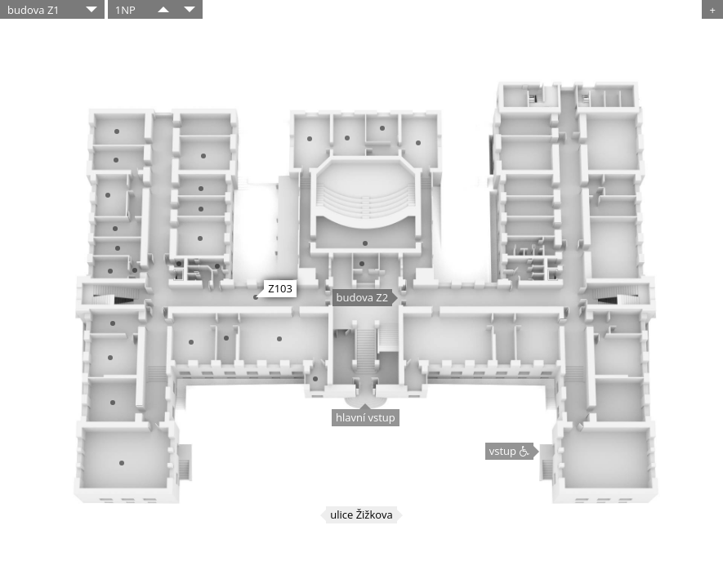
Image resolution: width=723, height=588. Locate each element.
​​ (163, 9)
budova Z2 (363, 297)
